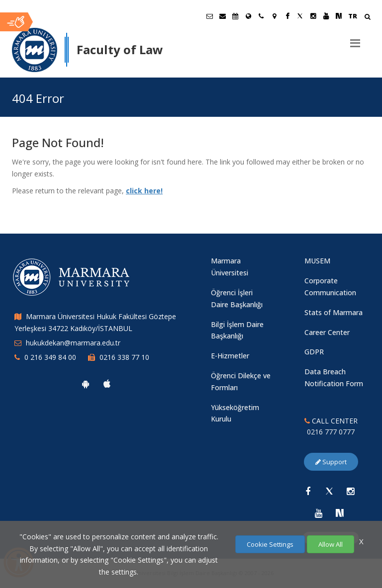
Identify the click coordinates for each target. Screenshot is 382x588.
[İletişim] (261, 16)
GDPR (314, 352)
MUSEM (317, 261)
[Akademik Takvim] (235, 16)
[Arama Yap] (367, 18)
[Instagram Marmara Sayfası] (313, 16)
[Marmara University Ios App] (107, 384)
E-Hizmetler (230, 356)
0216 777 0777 (331, 432)
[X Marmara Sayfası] (300, 16)
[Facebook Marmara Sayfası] (287, 16)
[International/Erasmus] (248, 16)
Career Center (327, 332)
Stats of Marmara (334, 312)
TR (353, 16)
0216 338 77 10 (124, 357)
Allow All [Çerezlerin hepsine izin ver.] (331, 544)
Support (331, 462)
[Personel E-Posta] (222, 16)
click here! (144, 191)
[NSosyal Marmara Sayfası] (339, 16)
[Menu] (355, 39)
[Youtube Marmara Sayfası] (326, 16)
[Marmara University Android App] (86, 384)
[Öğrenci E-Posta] (209, 16)
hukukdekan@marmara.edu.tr (73, 343)
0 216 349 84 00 (50, 357)
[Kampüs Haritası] (274, 16)
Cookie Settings (270, 544)
